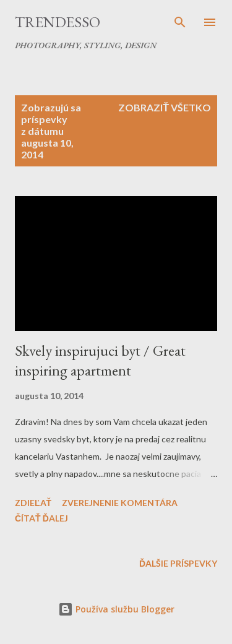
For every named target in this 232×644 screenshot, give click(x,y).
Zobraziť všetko (165, 107)
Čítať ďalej (41, 518)
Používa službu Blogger (116, 609)
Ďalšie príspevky (178, 563)
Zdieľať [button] (33, 503)
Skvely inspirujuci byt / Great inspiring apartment (100, 360)
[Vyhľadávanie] (180, 22)
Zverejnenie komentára (120, 503)
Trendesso (58, 22)
